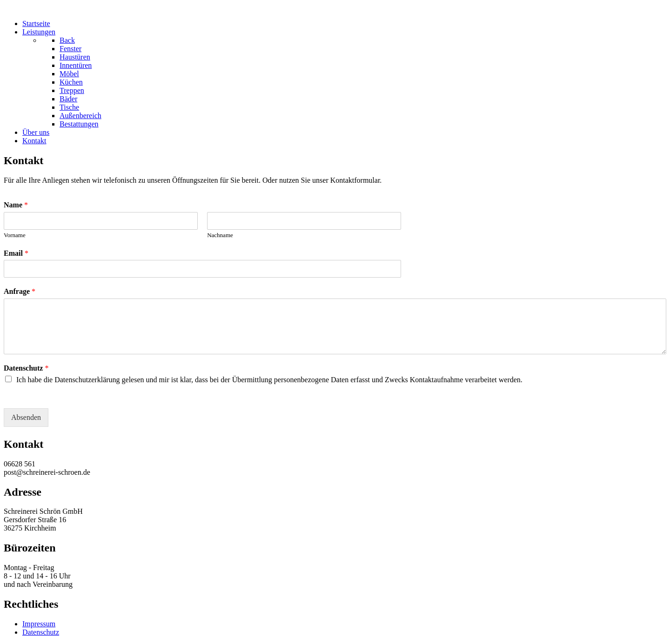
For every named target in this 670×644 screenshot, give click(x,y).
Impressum (39, 624)
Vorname (15, 235)
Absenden (26, 417)
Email (16, 253)
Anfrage (20, 291)
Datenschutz (26, 368)
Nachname (220, 235)
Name (16, 205)
